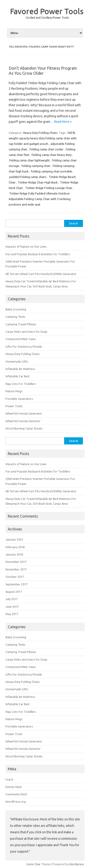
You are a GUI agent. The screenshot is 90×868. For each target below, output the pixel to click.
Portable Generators (19, 399)
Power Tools (14, 406)
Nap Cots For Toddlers (21, 384)
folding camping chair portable (52, 171)
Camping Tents (15, 317)
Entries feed (14, 787)
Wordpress (77, 864)
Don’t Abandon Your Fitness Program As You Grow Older (43, 71)
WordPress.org (16, 802)
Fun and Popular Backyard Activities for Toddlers (38, 254)
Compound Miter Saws (21, 339)
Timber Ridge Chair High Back (38, 182)
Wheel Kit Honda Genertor (23, 421)
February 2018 (15, 547)
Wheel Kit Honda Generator (24, 413)
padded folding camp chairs (28, 177)
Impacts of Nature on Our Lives (26, 246)
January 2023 (14, 539)
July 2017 (12, 599)
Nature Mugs (14, 391)
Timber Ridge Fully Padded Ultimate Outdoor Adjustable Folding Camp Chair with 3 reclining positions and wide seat (40, 199)
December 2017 (16, 562)
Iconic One (33, 864)
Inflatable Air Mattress (20, 369)
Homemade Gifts (17, 361)
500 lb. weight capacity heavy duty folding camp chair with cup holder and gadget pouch (43, 138)
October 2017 (15, 577)
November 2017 (16, 569)
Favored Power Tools (47, 11)
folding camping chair (36, 166)
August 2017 (14, 592)
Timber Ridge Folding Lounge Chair (49, 188)
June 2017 (12, 607)
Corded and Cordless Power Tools (47, 18)
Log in (9, 779)
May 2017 (12, 614)
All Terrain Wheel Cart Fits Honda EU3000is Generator (41, 274)
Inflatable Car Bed (17, 376)
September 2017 (16, 584)
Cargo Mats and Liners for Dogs (26, 332)
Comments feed (16, 794)
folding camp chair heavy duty (52, 155)
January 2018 (14, 554)
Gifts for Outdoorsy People (24, 347)
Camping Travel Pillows (21, 324)
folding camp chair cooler (46, 149)
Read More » (63, 122)
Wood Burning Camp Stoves (24, 428)
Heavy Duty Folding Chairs (40, 133)
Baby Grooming (16, 309)
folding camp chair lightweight (29, 160)
